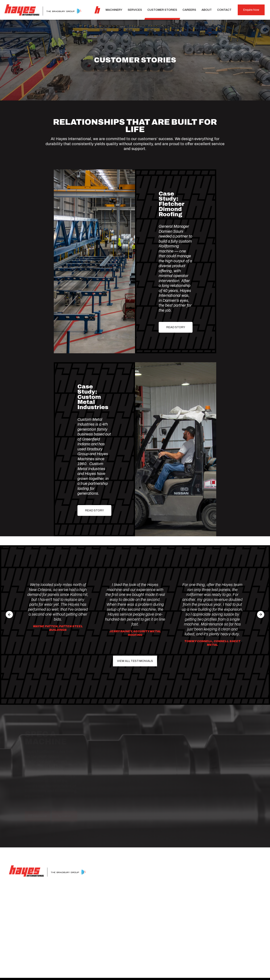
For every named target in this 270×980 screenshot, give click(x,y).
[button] (9, 615)
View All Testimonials (135, 661)
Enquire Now (251, 10)
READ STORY (176, 327)
